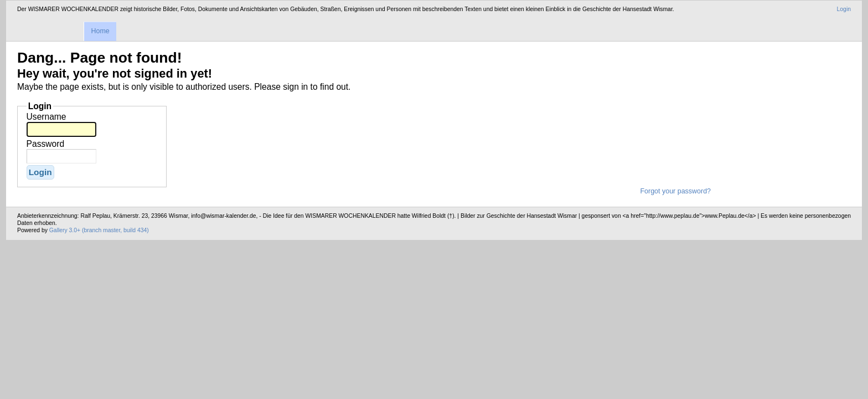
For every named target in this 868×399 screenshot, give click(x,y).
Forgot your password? (675, 191)
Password (45, 144)
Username (46, 117)
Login (844, 9)
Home (100, 31)
